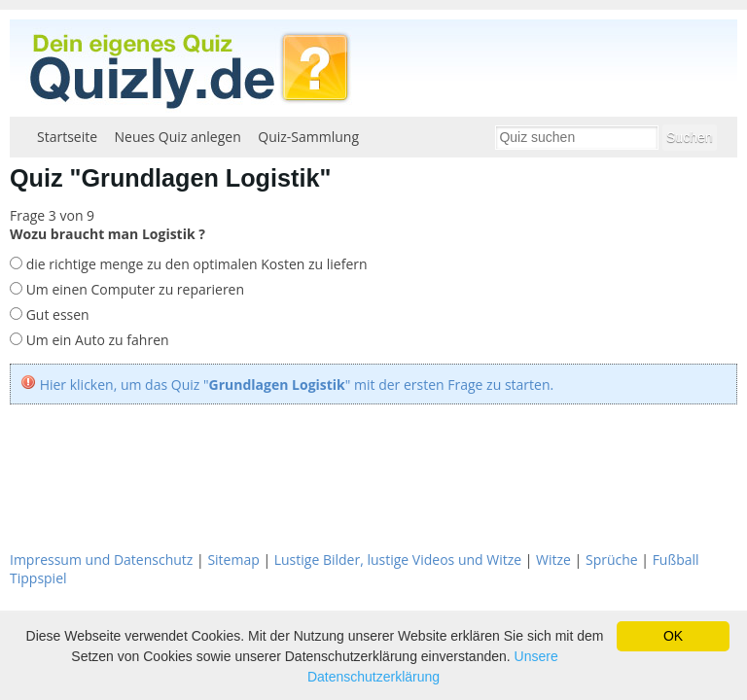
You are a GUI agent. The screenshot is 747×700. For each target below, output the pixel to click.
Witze (553, 560)
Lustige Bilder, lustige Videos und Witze (398, 560)
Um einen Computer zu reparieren (133, 289)
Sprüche (612, 560)
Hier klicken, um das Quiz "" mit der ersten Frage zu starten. (297, 385)
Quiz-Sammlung (308, 137)
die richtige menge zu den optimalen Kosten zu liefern (195, 264)
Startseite (67, 137)
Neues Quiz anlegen (178, 137)
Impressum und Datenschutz (101, 560)
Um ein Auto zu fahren (96, 340)
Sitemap (233, 560)
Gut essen (56, 315)
